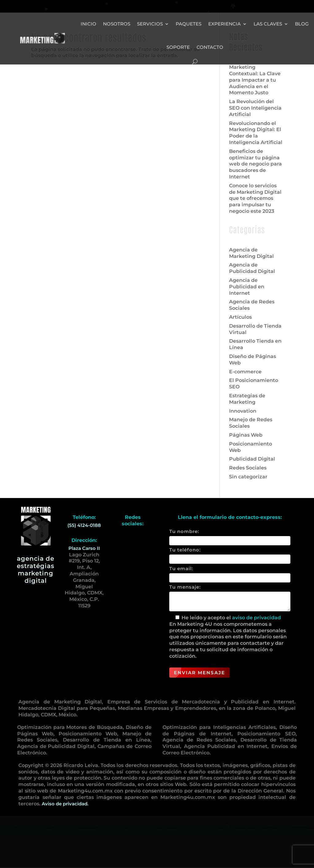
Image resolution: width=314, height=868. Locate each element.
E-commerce (245, 424)
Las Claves (268, 24)
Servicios (150, 24)
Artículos (240, 369)
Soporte (178, 47)
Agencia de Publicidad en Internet (247, 339)
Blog (302, 24)
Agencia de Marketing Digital (251, 305)
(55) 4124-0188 (84, 577)
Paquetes (189, 24)
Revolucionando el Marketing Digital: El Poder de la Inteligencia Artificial (256, 185)
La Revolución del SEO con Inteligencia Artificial (255, 160)
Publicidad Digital (252, 511)
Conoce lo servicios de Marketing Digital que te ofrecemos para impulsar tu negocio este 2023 (255, 250)
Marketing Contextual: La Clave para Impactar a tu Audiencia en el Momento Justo (255, 132)
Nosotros (117, 24)
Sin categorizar (248, 529)
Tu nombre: (230, 588)
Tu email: (230, 625)
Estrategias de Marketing (247, 451)
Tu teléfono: (230, 606)
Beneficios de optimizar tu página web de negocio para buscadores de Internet (255, 216)
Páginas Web (246, 487)
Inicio (88, 24)
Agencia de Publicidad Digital (252, 320)
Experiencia (224, 24)
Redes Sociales (248, 520)
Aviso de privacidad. (65, 856)
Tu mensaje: (230, 650)
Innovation (243, 463)
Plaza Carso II (84, 600)
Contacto (210, 47)
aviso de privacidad (257, 669)
